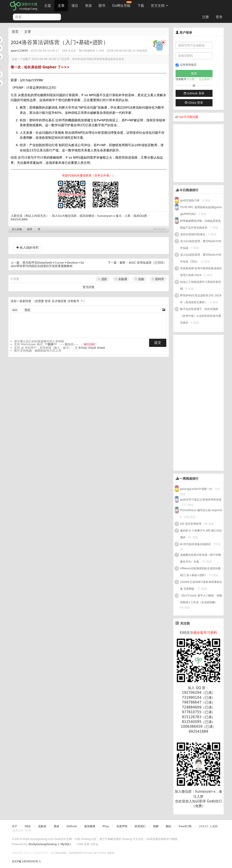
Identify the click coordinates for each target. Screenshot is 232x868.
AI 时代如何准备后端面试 (196, 544)
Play (106, 826)
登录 (219, 17)
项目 (75, 6)
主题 (48, 6)
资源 (88, 6)
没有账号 (73, 301)
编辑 (15, 310)
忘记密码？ (206, 79)
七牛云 (94, 844)
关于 (14, 826)
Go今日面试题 (189, 117)
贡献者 (42, 826)
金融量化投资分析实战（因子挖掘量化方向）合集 (201, 558)
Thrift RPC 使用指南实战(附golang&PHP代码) (201, 211)
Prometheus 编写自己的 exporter (201, 514)
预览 (27, 310)
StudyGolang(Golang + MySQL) (50, 844)
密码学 (158, 279)
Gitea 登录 (194, 103)
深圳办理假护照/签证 (193, 234)
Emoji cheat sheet (92, 348)
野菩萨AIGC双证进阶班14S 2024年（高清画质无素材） (201, 299)
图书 (102, 6)
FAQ (28, 826)
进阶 (103, 279)
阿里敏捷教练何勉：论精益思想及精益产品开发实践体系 (201, 224)
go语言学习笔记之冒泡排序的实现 (201, 500)
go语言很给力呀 (190, 200)
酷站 (169, 826)
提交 (158, 343)
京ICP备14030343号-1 (26, 861)
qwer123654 (19, 51)
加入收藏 (17, 229)
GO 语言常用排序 (191, 524)
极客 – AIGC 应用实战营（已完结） (143, 263)
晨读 (56, 826)
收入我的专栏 (28, 248)
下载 (141, 6)
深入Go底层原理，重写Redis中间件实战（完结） (201, 258)
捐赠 (156, 826)
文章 (61, 6)
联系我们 (140, 826)
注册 (205, 17)
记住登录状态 (186, 65)
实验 (139, 279)
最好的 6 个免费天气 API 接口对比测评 (201, 534)
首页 (15, 32)
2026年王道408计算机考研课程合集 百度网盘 (201, 585)
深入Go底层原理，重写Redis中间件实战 (201, 245)
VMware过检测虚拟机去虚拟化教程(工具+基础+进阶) (201, 572)
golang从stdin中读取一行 (196, 489)
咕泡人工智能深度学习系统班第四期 (201, 285)
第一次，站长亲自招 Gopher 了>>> (40, 67)
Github (71, 826)
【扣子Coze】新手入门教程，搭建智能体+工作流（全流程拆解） (201, 599)
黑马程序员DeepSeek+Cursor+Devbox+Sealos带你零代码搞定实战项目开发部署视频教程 (47, 264)
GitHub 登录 (194, 93)
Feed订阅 (185, 826)
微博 (30, 229)
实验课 (121, 279)
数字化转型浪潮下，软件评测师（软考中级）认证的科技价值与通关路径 (201, 316)
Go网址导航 (122, 4)
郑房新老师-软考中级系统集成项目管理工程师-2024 (201, 272)
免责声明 (122, 826)
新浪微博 (90, 826)
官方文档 (159, 6)
